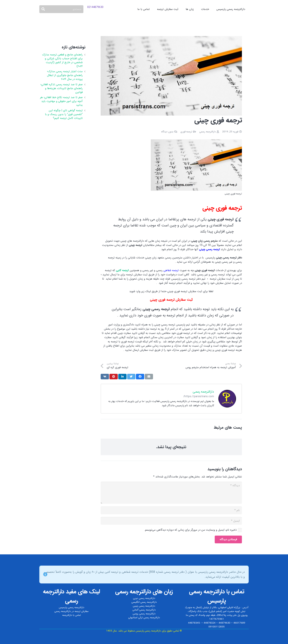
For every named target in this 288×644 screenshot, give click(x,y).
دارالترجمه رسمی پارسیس (72, 607)
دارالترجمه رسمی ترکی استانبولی (144, 618)
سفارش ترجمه (82, 611)
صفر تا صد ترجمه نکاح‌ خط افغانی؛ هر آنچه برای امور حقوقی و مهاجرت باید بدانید (61, 101)
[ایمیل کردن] (149, 377)
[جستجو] (61, 9)
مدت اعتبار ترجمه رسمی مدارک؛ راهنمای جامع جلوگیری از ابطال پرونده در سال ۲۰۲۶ (65, 75)
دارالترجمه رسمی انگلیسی (144, 602)
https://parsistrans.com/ (199, 397)
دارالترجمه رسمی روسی (144, 614)
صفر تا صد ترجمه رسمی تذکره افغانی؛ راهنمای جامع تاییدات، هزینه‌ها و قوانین (62, 88)
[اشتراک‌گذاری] (140, 377)
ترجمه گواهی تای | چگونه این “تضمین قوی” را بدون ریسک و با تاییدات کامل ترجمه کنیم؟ (64, 114)
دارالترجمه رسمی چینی (144, 606)
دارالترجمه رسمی (208, 132)
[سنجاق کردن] (114, 377)
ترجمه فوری (186, 132)
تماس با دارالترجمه (72, 615)
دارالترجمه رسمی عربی (144, 598)
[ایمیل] (171, 521)
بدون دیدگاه (167, 132)
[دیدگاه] (171, 493)
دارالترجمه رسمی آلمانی (144, 610)
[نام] (171, 510)
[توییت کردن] (131, 377)
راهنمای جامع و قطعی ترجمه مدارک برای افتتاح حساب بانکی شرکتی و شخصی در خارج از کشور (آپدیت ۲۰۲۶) (62, 60)
